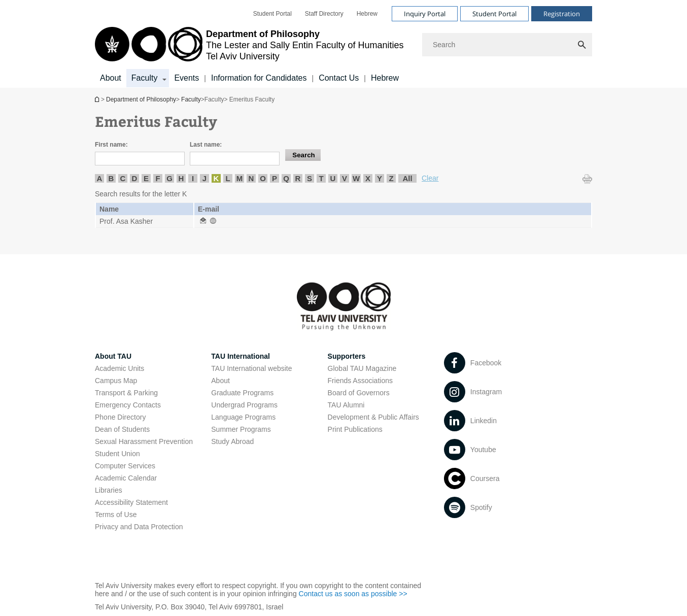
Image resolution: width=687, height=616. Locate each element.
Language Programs (243, 417)
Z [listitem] (391, 178)
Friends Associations (360, 381)
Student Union (117, 454)
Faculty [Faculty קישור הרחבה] (145, 78)
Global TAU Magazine (362, 368)
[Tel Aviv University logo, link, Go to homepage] (249, 45)
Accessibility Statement (131, 502)
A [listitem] (100, 178)
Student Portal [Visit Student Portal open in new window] (494, 14)
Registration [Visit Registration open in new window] (562, 14)
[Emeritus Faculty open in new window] (203, 221)
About (111, 78)
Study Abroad (232, 441)
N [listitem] (251, 178)
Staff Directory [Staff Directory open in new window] (324, 14)
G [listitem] (169, 178)
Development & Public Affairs (373, 417)
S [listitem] (310, 178)
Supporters (347, 356)
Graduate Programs (242, 393)
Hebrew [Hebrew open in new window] (367, 14)
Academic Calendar (126, 478)
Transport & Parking (126, 393)
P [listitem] (274, 178)
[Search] (507, 45)
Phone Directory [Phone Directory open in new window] (120, 417)
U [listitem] (333, 178)
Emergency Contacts (128, 405)
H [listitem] (181, 178)
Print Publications (355, 429)
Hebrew (385, 78)
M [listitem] (240, 178)
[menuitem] (272, 14)
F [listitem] (158, 178)
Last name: (206, 145)
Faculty (191, 99)
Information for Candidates (259, 78)
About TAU (113, 356)
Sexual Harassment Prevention (144, 441)
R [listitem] (298, 178)
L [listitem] (228, 178)
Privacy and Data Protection (139, 527)
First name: (111, 145)
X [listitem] (368, 178)
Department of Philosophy (98, 99)
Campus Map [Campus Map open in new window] (116, 381)
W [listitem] (356, 178)
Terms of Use (116, 515)
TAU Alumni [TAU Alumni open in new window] (346, 405)
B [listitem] (111, 178)
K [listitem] (216, 178)
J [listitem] (204, 178)
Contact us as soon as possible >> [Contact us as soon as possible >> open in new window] (353, 594)
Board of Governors (359, 393)
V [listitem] (345, 178)
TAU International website (251, 368)
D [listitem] (135, 178)
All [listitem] (407, 178)
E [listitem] (146, 178)
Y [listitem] (380, 178)
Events (186, 78)
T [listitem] (321, 178)
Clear (430, 178)
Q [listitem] (286, 178)
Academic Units (119, 368)
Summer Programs (241, 429)
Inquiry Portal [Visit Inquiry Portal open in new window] (425, 14)
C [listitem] (123, 178)
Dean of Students (122, 429)
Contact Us (339, 78)
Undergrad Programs (244, 405)
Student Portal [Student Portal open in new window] (272, 14)
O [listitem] (263, 178)
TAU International (241, 356)
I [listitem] (193, 178)
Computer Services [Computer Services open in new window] (125, 466)
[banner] (343, 44)
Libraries (109, 490)
